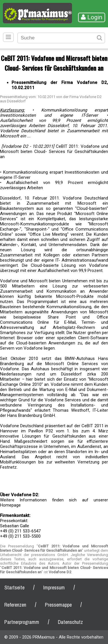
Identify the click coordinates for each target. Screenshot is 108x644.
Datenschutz (70, 622)
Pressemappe (58, 605)
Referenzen (15, 605)
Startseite (14, 588)
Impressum (54, 588)
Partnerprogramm (22, 622)
